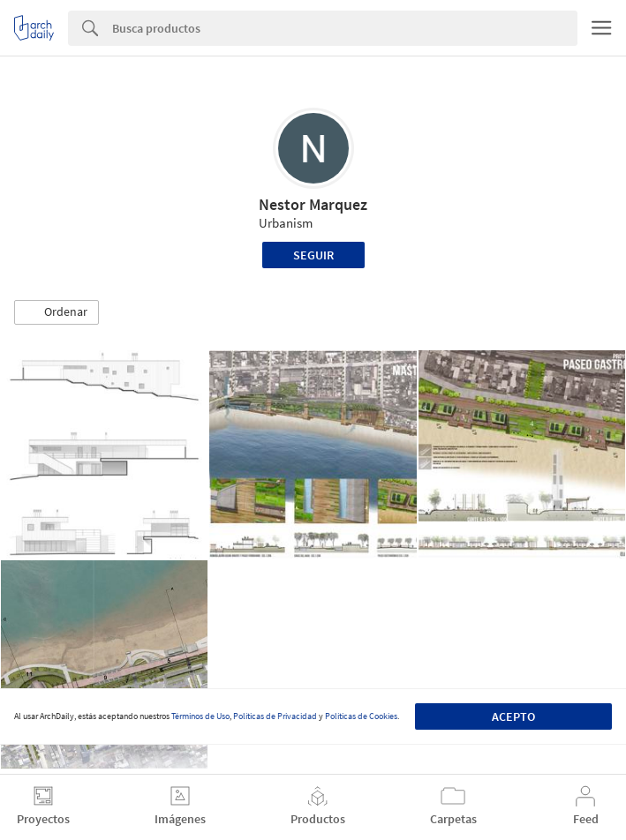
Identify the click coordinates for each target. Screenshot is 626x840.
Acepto (513, 716)
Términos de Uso (200, 716)
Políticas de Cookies (361, 716)
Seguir (313, 255)
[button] (57, 312)
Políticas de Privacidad (275, 716)
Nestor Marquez (313, 204)
